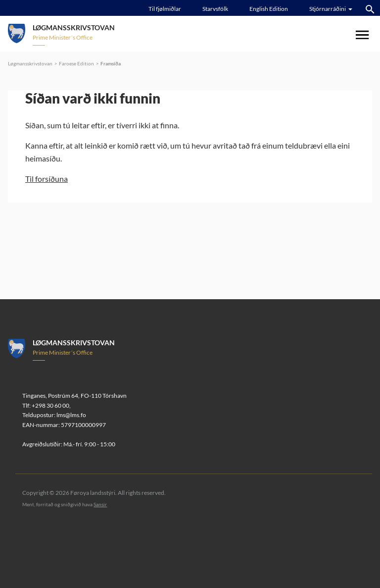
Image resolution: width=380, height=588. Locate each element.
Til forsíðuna (47, 179)
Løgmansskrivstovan (30, 63)
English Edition (269, 9)
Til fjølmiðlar (165, 9)
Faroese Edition (76, 63)
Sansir (100, 504)
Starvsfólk (215, 9)
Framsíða (111, 63)
